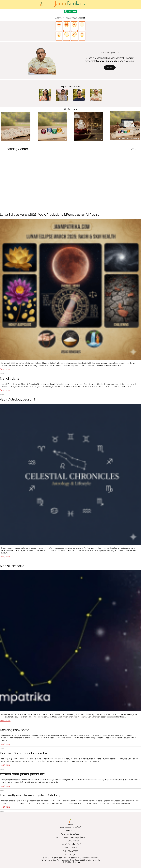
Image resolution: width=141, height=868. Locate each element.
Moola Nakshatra (12, 566)
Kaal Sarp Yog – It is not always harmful (27, 753)
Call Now (77, 862)
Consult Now (110, 68)
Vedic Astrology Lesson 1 (18, 399)
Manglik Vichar (10, 378)
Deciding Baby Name (15, 730)
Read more (5, 369)
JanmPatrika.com (70, 824)
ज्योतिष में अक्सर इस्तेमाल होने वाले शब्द (22, 774)
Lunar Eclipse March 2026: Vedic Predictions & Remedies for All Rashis (50, 214)
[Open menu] (101, 5)
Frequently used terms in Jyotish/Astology (30, 795)
